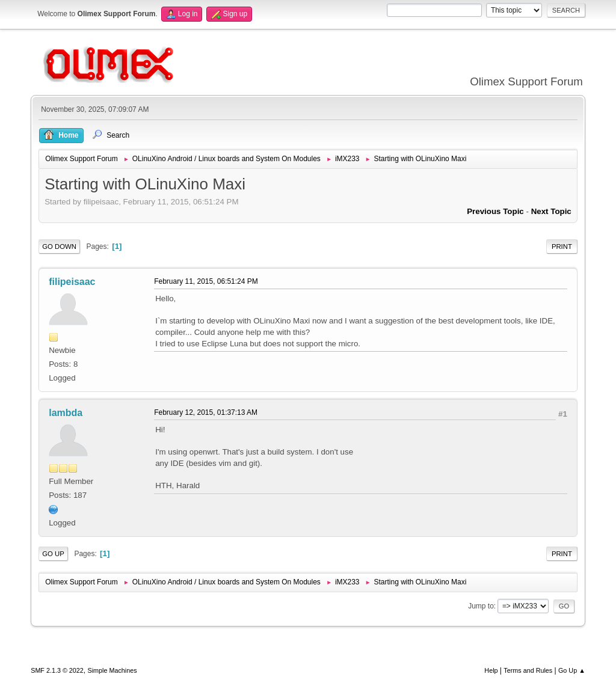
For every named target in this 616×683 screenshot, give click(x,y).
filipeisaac (72, 282)
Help (491, 670)
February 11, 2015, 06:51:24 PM (206, 281)
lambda (66, 413)
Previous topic (495, 211)
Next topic (551, 211)
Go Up (53, 554)
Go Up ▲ (572, 670)
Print (562, 247)
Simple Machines (112, 670)
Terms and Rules (528, 670)
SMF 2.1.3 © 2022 (57, 670)
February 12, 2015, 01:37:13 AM (206, 412)
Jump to (481, 606)
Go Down (59, 247)
